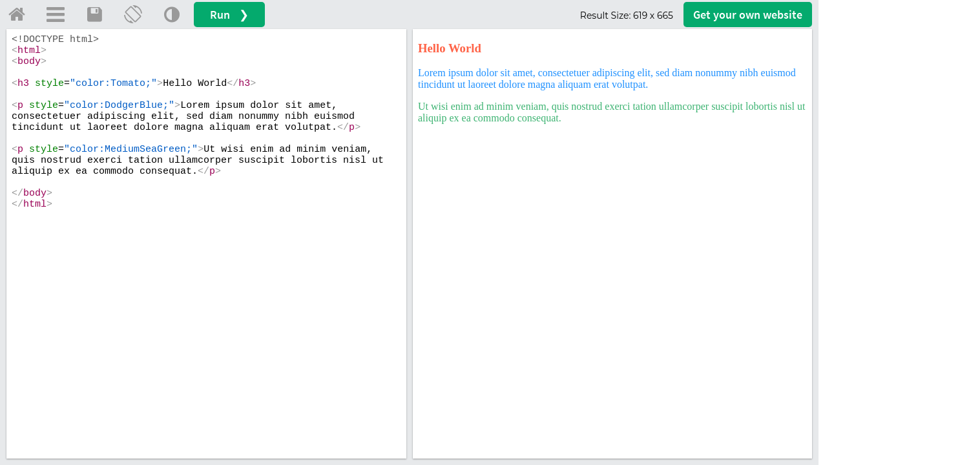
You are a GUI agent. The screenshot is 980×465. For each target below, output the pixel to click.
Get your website (748, 15)
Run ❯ (229, 15)
